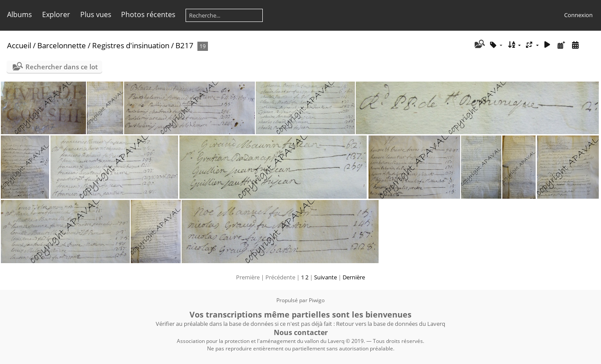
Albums (20, 14)
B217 (184, 45)
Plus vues (96, 14)
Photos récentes (148, 14)
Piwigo (317, 300)
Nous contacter (301, 332)
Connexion (578, 15)
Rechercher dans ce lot (62, 67)
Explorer (56, 14)
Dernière (354, 277)
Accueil (19, 45)
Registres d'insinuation (131, 45)
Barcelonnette (62, 45)
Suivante (326, 277)
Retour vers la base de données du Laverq (391, 324)
